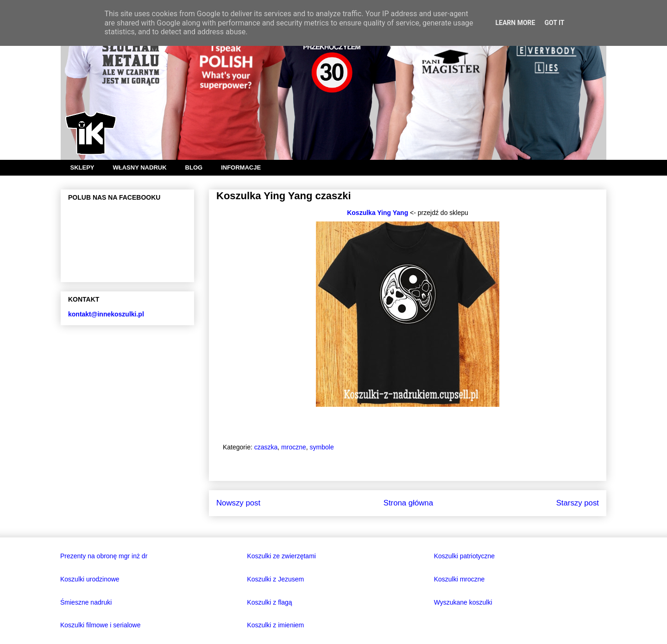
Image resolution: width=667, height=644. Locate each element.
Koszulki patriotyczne (465, 556)
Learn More (515, 23)
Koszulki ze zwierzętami (281, 556)
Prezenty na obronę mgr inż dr (104, 556)
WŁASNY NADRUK (140, 167)
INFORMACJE (241, 167)
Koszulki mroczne (459, 579)
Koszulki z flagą (269, 602)
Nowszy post (238, 503)
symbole (322, 447)
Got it (554, 23)
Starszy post (578, 503)
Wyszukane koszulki (463, 602)
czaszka (266, 447)
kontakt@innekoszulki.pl (106, 314)
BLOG (194, 167)
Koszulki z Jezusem (275, 579)
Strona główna (408, 503)
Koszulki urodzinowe (90, 579)
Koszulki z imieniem (275, 625)
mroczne (294, 447)
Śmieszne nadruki (86, 602)
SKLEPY (82, 167)
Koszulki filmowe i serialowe (101, 625)
